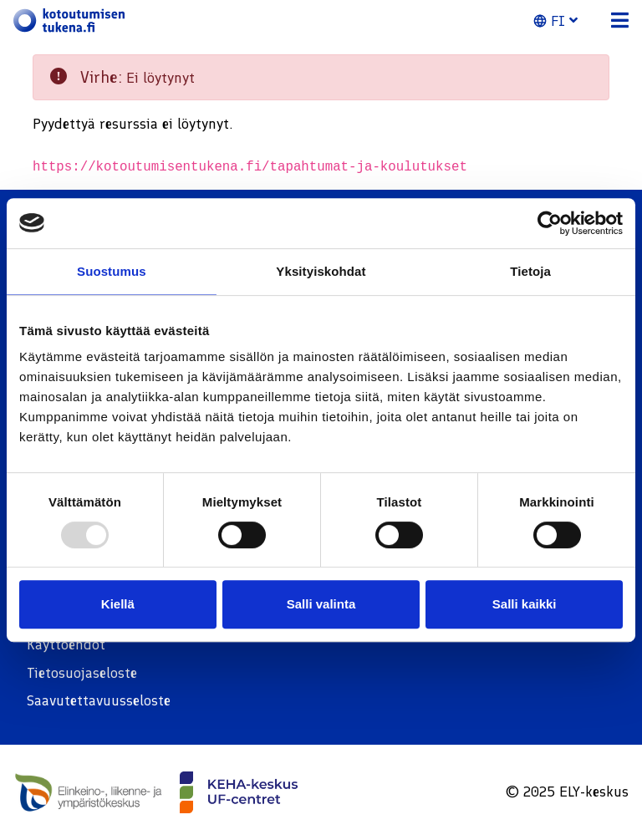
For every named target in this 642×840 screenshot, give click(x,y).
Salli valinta (321, 604)
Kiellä (118, 604)
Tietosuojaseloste (82, 673)
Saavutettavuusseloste (99, 700)
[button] (566, 21)
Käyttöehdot (66, 644)
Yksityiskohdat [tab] (321, 271)
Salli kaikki (525, 604)
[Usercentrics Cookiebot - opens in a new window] (550, 223)
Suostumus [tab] (112, 271)
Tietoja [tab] (530, 271)
